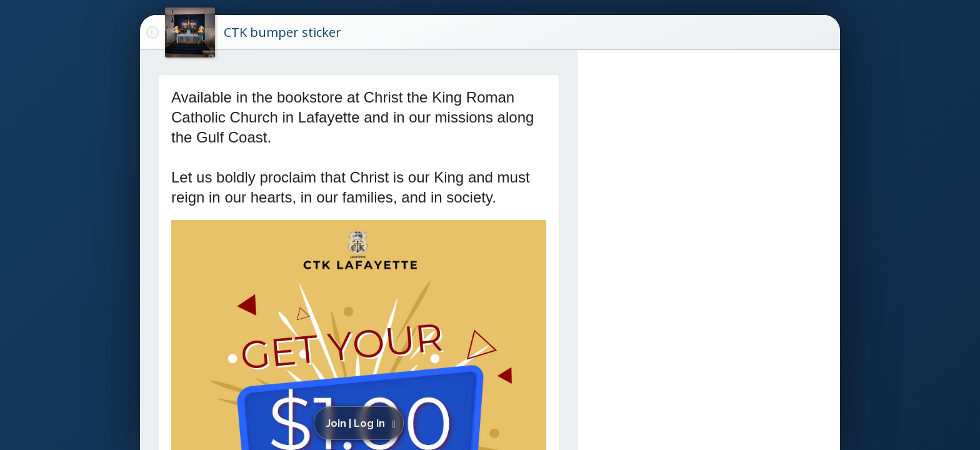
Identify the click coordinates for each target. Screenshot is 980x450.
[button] (361, 423)
